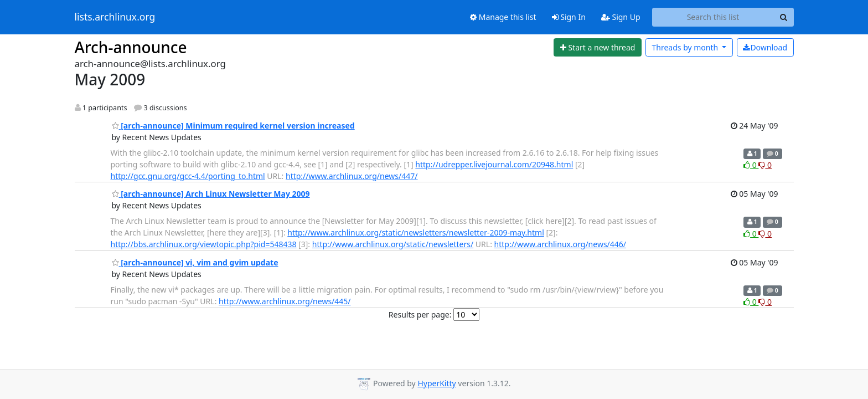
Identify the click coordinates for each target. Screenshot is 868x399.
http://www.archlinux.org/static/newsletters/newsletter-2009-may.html (415, 232)
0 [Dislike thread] (765, 165)
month (686, 47)
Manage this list (503, 17)
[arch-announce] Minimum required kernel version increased (233, 126)
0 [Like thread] (751, 165)
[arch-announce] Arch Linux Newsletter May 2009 (211, 194)
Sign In (569, 17)
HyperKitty (436, 383)
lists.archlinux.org (115, 17)
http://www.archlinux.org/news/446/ (560, 244)
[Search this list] (713, 17)
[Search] (784, 17)
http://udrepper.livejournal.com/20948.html (494, 164)
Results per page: (420, 314)
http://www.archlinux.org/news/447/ (352, 176)
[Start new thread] (598, 48)
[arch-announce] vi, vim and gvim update (195, 262)
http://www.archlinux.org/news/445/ (285, 301)
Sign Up (621, 17)
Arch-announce (131, 47)
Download (765, 47)
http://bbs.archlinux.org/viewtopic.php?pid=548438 (204, 244)
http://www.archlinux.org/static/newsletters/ (393, 244)
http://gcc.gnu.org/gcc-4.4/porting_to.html (188, 176)
